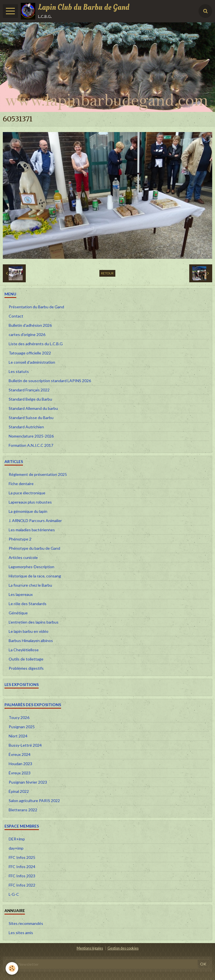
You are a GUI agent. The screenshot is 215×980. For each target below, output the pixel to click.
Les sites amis (21, 933)
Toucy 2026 (19, 717)
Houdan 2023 (20, 764)
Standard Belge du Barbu (30, 399)
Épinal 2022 (19, 791)
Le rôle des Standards (28, 604)
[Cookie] (12, 968)
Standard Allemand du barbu (33, 408)
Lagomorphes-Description (31, 567)
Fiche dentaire (21, 484)
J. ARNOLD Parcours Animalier (35, 520)
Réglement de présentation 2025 (38, 474)
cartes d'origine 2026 (27, 334)
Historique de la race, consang (35, 576)
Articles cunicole (23, 557)
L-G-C (14, 894)
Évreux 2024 (20, 754)
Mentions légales (90, 948)
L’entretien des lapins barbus (34, 622)
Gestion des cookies (123, 948)
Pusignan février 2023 (28, 782)
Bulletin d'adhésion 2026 (30, 325)
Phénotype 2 (20, 539)
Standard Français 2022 (29, 390)
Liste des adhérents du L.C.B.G (36, 344)
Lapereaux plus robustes (30, 502)
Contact (16, 316)
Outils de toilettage (26, 659)
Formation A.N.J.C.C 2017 (31, 445)
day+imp (16, 848)
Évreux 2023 (20, 773)
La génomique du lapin (28, 511)
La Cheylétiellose (24, 650)
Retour (107, 273)
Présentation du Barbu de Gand (36, 307)
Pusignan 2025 (22, 727)
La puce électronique (27, 493)
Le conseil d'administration (32, 362)
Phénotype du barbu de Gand (34, 548)
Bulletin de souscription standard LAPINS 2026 (50, 381)
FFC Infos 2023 (22, 876)
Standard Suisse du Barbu (31, 418)
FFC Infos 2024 (22, 867)
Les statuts (19, 371)
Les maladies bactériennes (32, 530)
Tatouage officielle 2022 (30, 353)
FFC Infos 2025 (22, 857)
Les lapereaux (21, 594)
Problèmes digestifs (26, 668)
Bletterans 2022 (23, 810)
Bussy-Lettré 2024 (25, 745)
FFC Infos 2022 (22, 885)
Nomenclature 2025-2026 (31, 436)
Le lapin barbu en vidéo (29, 631)
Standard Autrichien (26, 427)
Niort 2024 (18, 736)
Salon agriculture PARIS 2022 (34, 801)
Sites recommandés (26, 923)
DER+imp (17, 839)
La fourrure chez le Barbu (30, 585)
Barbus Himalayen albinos (31, 641)
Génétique (18, 613)
